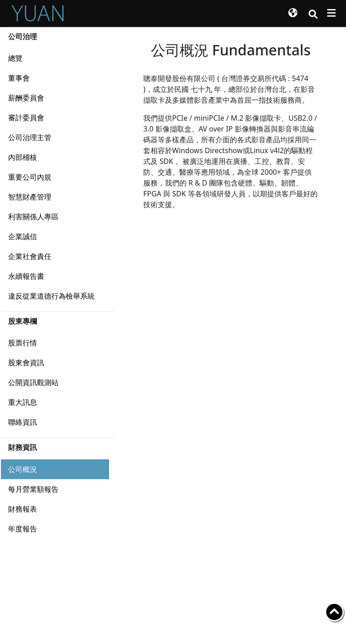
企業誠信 (23, 236)
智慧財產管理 (30, 197)
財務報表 (23, 509)
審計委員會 (26, 118)
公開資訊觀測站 (33, 382)
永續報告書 (26, 276)
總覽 (15, 58)
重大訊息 (23, 402)
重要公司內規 (30, 177)
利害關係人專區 (33, 217)
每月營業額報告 (33, 489)
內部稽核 (23, 157)
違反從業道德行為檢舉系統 (51, 296)
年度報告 (23, 529)
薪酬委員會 (26, 98)
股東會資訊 (26, 363)
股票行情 (23, 343)
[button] (293, 13)
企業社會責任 (30, 256)
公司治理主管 (30, 137)
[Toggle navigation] (331, 13)
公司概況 (23, 469)
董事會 (19, 78)
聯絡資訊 (23, 422)
